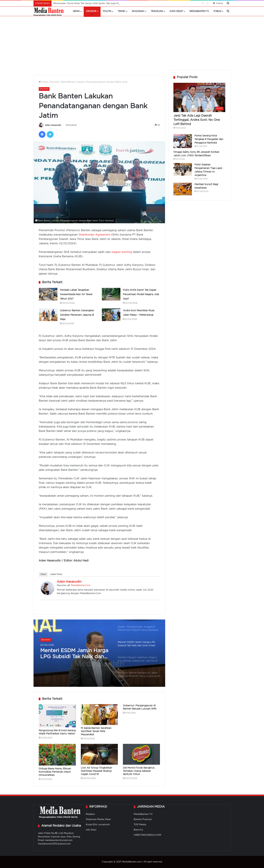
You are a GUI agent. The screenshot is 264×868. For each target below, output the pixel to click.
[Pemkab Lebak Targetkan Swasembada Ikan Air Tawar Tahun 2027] (48, 294)
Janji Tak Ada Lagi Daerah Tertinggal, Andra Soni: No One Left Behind (197, 120)
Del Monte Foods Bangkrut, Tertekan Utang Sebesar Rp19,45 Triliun (139, 771)
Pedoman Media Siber (98, 819)
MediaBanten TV (199, 11)
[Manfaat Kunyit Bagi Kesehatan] (183, 189)
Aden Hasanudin (53, 125)
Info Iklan (91, 830)
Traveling (157, 11)
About (43, 574)
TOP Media (140, 825)
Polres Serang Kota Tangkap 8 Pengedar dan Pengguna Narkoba (209, 139)
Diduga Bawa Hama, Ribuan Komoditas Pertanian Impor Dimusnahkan (55, 772)
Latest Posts (56, 574)
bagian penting (122, 252)
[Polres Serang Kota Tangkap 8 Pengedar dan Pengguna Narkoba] (183, 141)
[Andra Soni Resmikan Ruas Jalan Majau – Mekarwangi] (111, 315)
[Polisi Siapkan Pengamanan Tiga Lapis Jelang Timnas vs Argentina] (183, 169)
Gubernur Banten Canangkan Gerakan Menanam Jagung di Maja (77, 315)
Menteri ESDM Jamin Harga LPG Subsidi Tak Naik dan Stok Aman (74, 654)
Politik (107, 11)
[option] (99, 653)
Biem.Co (138, 830)
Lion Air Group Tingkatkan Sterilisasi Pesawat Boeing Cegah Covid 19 (96, 771)
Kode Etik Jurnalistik (98, 825)
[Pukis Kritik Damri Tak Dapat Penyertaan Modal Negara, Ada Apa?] (111, 294)
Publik (217, 11)
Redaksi (90, 814)
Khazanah (138, 11)
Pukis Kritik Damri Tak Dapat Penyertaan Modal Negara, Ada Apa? (141, 294)
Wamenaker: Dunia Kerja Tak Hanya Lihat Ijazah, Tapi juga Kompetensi (91, 3)
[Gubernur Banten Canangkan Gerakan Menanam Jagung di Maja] (48, 315)
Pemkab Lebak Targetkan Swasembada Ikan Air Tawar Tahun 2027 (76, 294)
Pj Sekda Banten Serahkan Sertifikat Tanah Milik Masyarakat (96, 731)
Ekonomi (91, 11)
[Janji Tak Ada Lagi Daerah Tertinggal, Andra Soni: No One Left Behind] (199, 97)
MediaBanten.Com (81, 585)
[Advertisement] (132, 45)
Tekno (121, 11)
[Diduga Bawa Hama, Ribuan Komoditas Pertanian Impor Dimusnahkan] (57, 755)
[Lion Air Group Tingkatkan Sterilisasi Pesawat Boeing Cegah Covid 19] (99, 754)
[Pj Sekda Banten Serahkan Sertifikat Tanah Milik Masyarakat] (99, 715)
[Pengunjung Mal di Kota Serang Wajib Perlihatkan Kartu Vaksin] (57, 716)
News (76, 11)
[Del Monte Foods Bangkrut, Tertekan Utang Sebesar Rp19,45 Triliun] (141, 754)
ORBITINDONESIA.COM (147, 835)
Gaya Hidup (176, 11)
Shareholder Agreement (94, 235)
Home (43, 82)
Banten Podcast (143, 819)
